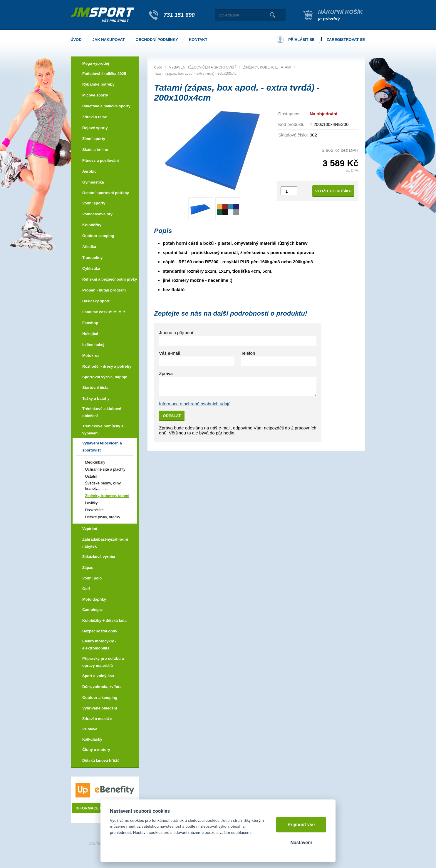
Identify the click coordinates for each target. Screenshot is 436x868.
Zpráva (166, 373)
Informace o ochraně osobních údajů (195, 404)
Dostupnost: (290, 114)
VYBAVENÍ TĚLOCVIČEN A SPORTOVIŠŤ (203, 67)
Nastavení (301, 843)
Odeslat (172, 416)
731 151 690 (179, 15)
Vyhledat (272, 15)
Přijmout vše (301, 825)
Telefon (248, 353)
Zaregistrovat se (346, 40)
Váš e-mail (169, 353)
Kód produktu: (292, 124)
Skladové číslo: (293, 135)
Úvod (158, 67)
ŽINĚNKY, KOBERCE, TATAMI (267, 67)
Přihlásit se (301, 40)
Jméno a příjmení (176, 333)
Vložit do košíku (333, 191)
